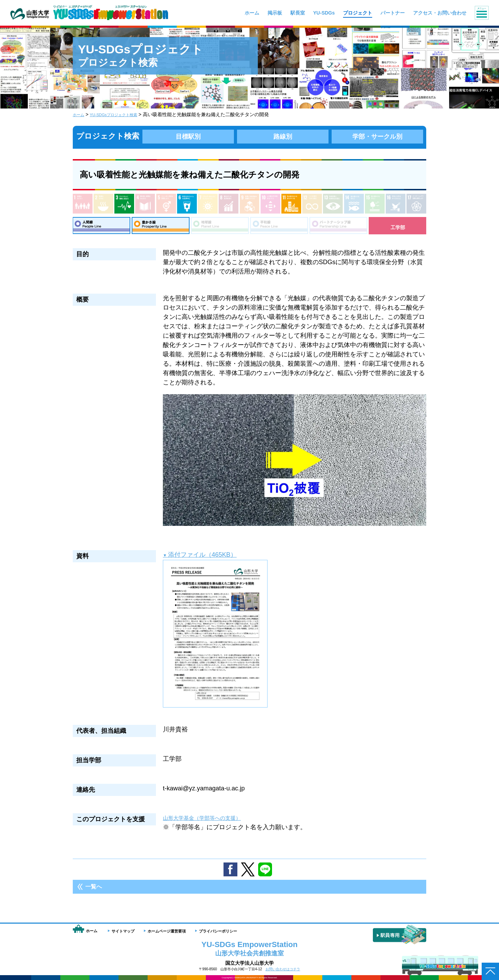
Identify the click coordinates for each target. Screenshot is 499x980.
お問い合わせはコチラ (283, 969)
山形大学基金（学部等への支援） (210, 822)
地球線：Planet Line (220, 227)
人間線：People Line (101, 227)
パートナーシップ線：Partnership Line (338, 227)
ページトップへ (490, 971)
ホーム (80, 114)
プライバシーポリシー (218, 931)
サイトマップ (123, 931)
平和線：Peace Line (279, 227)
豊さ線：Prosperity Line (161, 227)
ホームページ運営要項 (167, 931)
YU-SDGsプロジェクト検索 (123, 114)
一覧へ (94, 891)
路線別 (283, 136)
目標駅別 (188, 136)
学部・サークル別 (377, 136)
